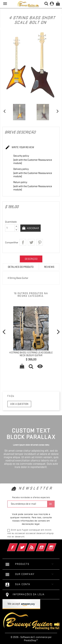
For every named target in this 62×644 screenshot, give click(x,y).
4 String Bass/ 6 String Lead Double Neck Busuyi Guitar (31, 354)
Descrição (31, 259)
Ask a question (19, 404)
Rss (36, 545)
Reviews (49, 267)
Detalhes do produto (21, 267)
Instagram (56, 545)
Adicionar (33, 228)
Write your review (20, 147)
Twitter (26, 545)
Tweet (31, 242)
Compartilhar (23, 242)
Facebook (17, 545)
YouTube (46, 545)
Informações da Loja (29, 594)
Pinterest (40, 242)
